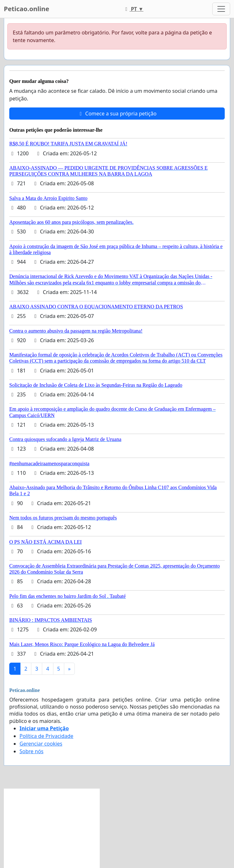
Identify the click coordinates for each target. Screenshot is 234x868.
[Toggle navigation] (221, 9)
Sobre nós (31, 751)
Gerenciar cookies (41, 744)
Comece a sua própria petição (117, 114)
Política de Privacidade (46, 736)
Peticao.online (27, 9)
